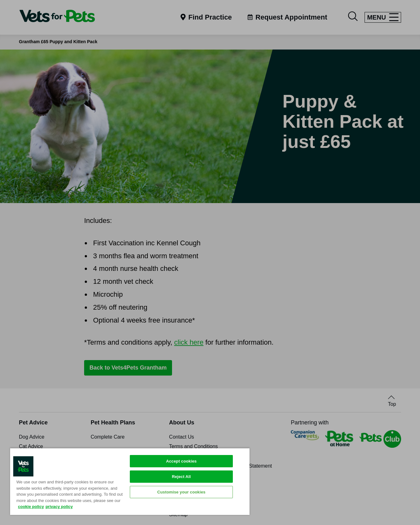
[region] (130, 481)
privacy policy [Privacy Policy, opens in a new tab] (59, 507)
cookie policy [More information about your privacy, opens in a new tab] (31, 507)
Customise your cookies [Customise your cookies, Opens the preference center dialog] (181, 492)
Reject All (181, 477)
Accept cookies (181, 461)
